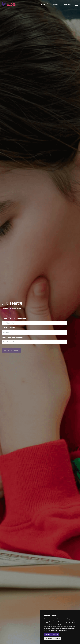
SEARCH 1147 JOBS (11, 350)
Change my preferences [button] (53, 638)
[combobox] (34, 342)
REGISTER (56, 5)
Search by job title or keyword (14, 318)
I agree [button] (48, 635)
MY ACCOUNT (68, 5)
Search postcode (8, 328)
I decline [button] (55, 635)
